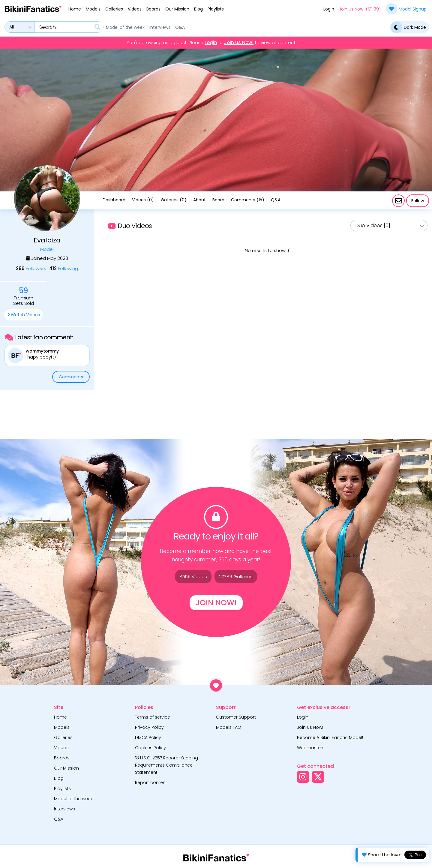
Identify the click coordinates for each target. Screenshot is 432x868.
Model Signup (406, 9)
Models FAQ (229, 727)
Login (329, 9)
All (12, 27)
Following (64, 268)
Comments (71, 377)
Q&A (180, 27)
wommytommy (42, 351)
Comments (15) (248, 200)
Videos (135, 9)
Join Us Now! (239, 43)
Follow (418, 201)
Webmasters (311, 748)
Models (93, 9)
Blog (198, 9)
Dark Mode (408, 27)
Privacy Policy (149, 727)
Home (75, 9)
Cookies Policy (150, 748)
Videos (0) (143, 200)
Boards (153, 9)
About (199, 200)
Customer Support (236, 717)
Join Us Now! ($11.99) (360, 9)
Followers (31, 268)
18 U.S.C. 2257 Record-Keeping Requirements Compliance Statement (166, 765)
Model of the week (125, 27)
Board (218, 200)
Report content (151, 782)
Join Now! (216, 603)
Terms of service (153, 717)
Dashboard (114, 200)
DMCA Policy (148, 737)
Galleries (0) (174, 200)
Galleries (114, 9)
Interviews (160, 27)
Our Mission (177, 9)
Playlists (216, 9)
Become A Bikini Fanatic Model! (330, 737)
